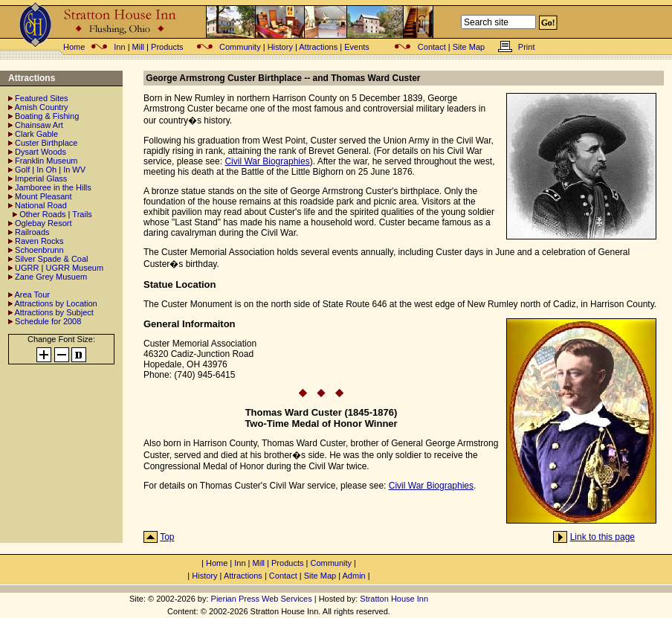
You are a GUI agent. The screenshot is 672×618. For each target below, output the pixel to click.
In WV (74, 170)
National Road (41, 205)
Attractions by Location (55, 303)
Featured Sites (42, 98)
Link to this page (602, 537)
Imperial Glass (41, 178)
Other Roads (42, 214)
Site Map (469, 47)
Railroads (32, 232)
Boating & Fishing (47, 116)
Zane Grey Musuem (51, 277)
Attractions (318, 47)
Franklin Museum (46, 161)
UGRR (27, 268)
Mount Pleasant (43, 196)
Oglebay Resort (43, 223)
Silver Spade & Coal (51, 259)
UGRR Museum (74, 268)
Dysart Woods (41, 152)
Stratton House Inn (394, 599)
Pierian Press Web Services (262, 599)
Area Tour (32, 294)
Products (167, 47)
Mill (139, 47)
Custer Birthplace (46, 143)
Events (357, 47)
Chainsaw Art (39, 125)
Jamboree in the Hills (53, 187)
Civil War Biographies (267, 161)
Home (74, 47)
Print (527, 47)
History (280, 47)
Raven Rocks (39, 241)
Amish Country (41, 107)
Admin (354, 576)
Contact (432, 47)
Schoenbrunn (39, 250)
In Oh (46, 170)
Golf (22, 170)
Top (167, 537)
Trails (82, 214)
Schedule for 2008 (48, 321)
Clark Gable (36, 134)
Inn (119, 47)
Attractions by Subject (54, 312)
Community (240, 47)
